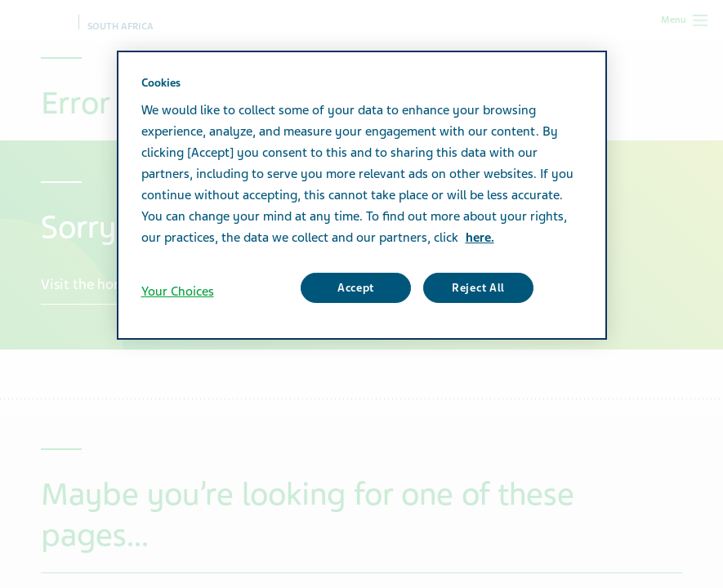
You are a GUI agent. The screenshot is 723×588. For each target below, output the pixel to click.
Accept (356, 288)
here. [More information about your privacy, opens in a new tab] (480, 238)
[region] (362, 195)
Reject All (478, 288)
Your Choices (178, 292)
